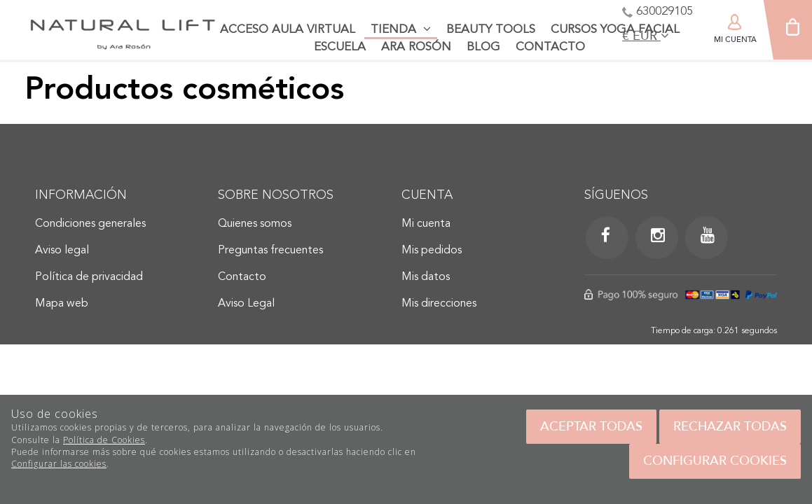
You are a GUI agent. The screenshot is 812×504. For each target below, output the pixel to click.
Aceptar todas (591, 426)
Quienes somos (255, 224)
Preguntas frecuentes (270, 251)
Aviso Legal (246, 304)
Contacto (550, 47)
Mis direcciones (439, 304)
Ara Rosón (416, 47)
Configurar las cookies (59, 464)
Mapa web (62, 304)
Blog (483, 47)
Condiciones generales (90, 224)
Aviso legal (62, 251)
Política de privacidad (89, 277)
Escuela (340, 47)
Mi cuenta (426, 224)
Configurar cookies (715, 461)
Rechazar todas (730, 426)
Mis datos (426, 277)
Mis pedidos (432, 251)
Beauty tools (491, 30)
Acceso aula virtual (288, 30)
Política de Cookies (104, 440)
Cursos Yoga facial (615, 30)
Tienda (401, 29)
